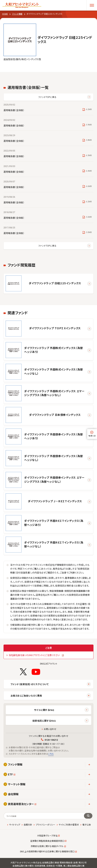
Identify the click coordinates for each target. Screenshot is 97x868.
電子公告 (87, 825)
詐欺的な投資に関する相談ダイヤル (47, 846)
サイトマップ (15, 825)
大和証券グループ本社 (47, 836)
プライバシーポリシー (46, 825)
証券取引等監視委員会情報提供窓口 (47, 841)
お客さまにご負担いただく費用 (26, 696)
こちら (51, 754)
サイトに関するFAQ (44, 710)
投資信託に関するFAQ (44, 721)
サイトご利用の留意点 (69, 825)
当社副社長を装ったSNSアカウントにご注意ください (34, 655)
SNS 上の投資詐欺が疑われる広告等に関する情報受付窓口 (47, 852)
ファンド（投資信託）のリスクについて (30, 684)
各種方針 (28, 825)
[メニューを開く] (92, 5)
